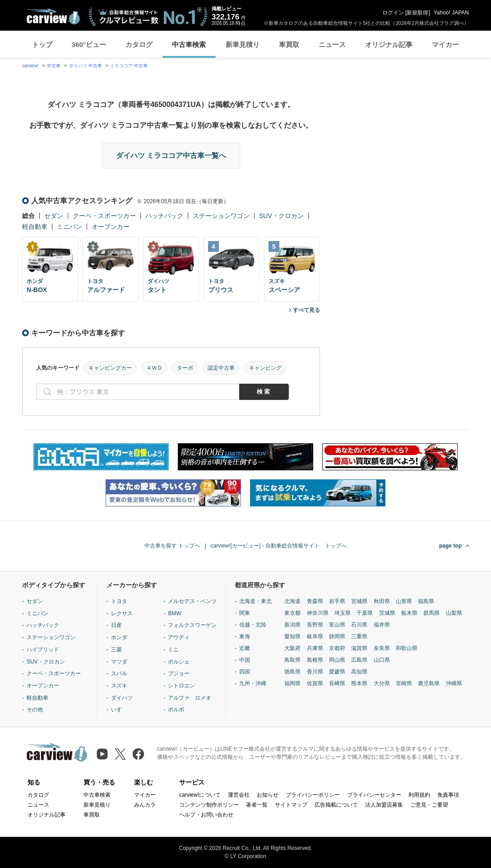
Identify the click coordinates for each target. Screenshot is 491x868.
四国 (245, 672)
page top (450, 546)
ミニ (173, 650)
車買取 (289, 44)
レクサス (122, 613)
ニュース (332, 44)
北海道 (292, 601)
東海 (245, 636)
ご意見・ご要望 (429, 805)
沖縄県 (454, 683)
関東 (245, 613)
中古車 (54, 66)
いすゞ (119, 710)
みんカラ (145, 805)
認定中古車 (221, 368)
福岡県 (292, 683)
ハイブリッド (43, 650)
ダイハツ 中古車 (86, 66)
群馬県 (431, 613)
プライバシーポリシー (313, 795)
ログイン (393, 13)
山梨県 (454, 613)
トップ (42, 44)
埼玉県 (343, 613)
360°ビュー (89, 44)
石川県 (359, 625)
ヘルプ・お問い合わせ (206, 815)
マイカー (445, 44)
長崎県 (337, 683)
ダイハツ (122, 698)
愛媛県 (337, 672)
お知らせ (268, 795)
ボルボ (176, 710)
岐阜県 (315, 636)
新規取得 (417, 13)
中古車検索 (189, 44)
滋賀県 (359, 648)
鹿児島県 (429, 683)
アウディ (179, 637)
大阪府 (292, 648)
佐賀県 (315, 683)
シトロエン (181, 686)
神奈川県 (318, 613)
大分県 (382, 683)
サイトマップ (291, 805)
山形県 (404, 601)
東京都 (292, 613)
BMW (174, 613)
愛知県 (292, 636)
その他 (35, 710)
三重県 (359, 636)
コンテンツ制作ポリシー (209, 805)
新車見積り (243, 44)
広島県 (359, 660)
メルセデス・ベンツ (192, 601)
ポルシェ (179, 662)
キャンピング (265, 368)
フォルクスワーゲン (192, 625)
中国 (245, 660)
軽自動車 (35, 227)
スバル (119, 673)
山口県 (382, 660)
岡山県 (337, 660)
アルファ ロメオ (190, 698)
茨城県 (387, 613)
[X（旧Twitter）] (120, 754)
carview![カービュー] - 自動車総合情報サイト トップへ (279, 546)
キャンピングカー (110, 368)
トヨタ (119, 601)
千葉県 (365, 613)
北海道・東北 (255, 601)
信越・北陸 (253, 625)
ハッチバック (164, 216)
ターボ (185, 368)
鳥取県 (292, 660)
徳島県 (292, 672)
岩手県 (337, 601)
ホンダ (119, 637)
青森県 (315, 601)
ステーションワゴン (221, 216)
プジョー (179, 673)
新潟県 (292, 625)
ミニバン (69, 227)
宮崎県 (404, 683)
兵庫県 (315, 648)
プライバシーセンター (374, 795)
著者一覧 (257, 805)
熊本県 (359, 683)
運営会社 (239, 795)
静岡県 (337, 636)
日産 (116, 625)
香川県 (315, 672)
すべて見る (306, 310)
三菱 (116, 650)
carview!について (200, 795)
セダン (54, 216)
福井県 (382, 625)
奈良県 (382, 648)
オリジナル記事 (389, 44)
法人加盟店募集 (384, 805)
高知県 (359, 672)
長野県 (315, 625)
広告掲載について (336, 805)
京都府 (337, 648)
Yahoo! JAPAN (451, 13)
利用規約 (419, 795)
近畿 (245, 648)
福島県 (426, 601)
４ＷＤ (154, 368)
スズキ (119, 686)
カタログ (139, 44)
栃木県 (409, 613)
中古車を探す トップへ (172, 546)
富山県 (337, 625)
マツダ (119, 662)
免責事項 (448, 795)
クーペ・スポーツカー (104, 216)
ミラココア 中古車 (129, 66)
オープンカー (111, 227)
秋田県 (382, 601)
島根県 (315, 660)
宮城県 (359, 601)
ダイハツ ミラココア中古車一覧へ (171, 155)
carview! (30, 66)
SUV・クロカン (281, 216)
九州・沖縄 (253, 683)
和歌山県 (407, 648)
